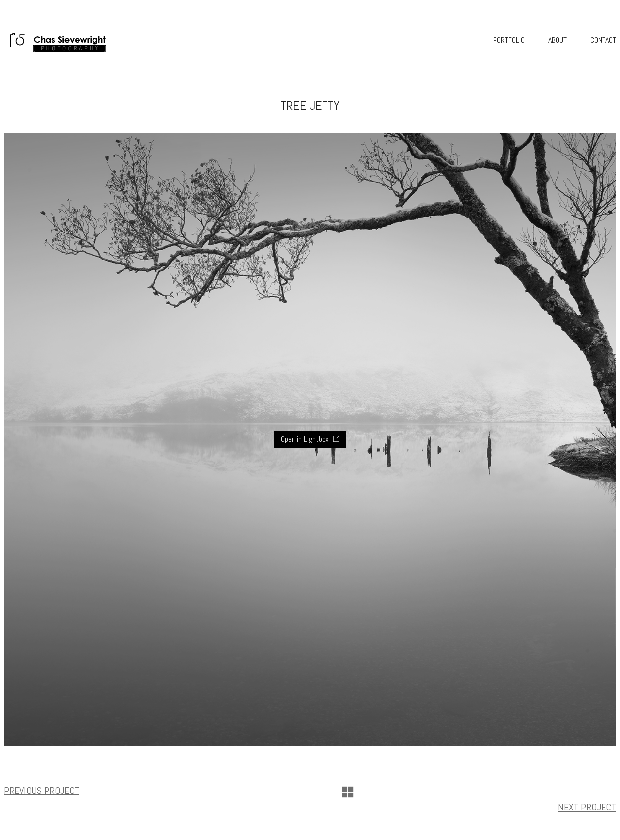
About (558, 40)
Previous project (42, 791)
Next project (587, 807)
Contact (603, 40)
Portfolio (509, 40)
